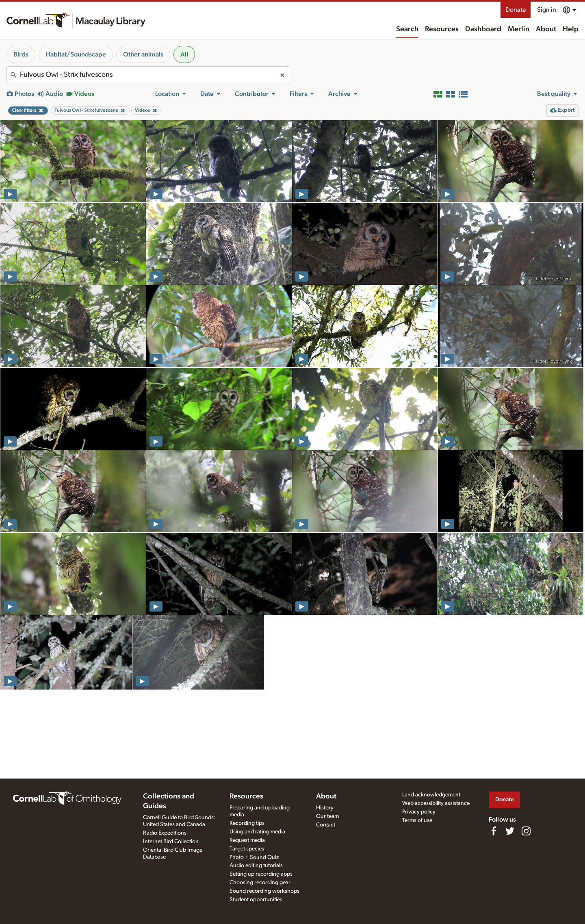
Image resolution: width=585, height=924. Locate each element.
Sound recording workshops (264, 891)
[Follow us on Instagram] (526, 831)
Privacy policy (419, 812)
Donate (516, 10)
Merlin (519, 29)
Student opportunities (256, 900)
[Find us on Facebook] (494, 831)
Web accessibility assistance (436, 803)
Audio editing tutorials (256, 865)
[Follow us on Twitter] (510, 831)
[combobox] (148, 75)
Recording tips (247, 823)
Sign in (547, 10)
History (325, 808)
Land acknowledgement (431, 795)
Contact (326, 825)
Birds (21, 54)
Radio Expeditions (165, 833)
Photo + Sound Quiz (254, 857)
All (184, 54)
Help (571, 29)
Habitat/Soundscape (76, 54)
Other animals (143, 54)
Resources (442, 29)
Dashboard (483, 29)
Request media (247, 840)
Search (407, 29)
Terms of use (417, 820)
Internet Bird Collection (171, 842)
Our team (327, 816)
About (546, 29)
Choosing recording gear (260, 883)
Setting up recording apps (261, 874)
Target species (247, 849)
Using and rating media (257, 832)
